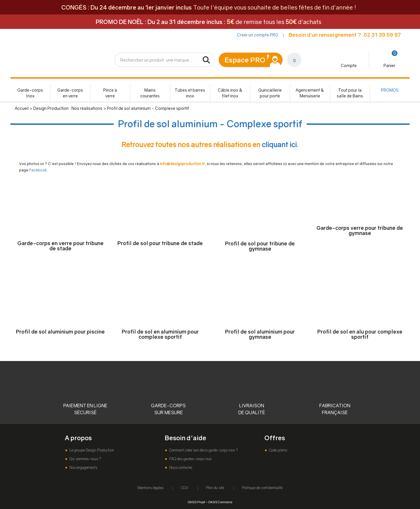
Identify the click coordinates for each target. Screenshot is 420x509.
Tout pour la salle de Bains (350, 93)
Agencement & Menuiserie (310, 93)
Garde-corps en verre (70, 93)
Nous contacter (180, 468)
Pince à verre (110, 93)
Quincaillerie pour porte (270, 93)
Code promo (278, 450)
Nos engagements (83, 468)
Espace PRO (245, 60)
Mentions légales (150, 488)
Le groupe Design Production (91, 450)
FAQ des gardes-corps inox (190, 459)
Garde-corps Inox (30, 93)
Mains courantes (150, 93)
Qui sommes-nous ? (85, 459)
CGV (185, 488)
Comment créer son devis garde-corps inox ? (203, 450)
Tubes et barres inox (190, 93)
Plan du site (215, 488)
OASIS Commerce (220, 502)
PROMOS (390, 90)
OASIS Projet (196, 502)
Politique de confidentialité (262, 488)
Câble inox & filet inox (230, 93)
